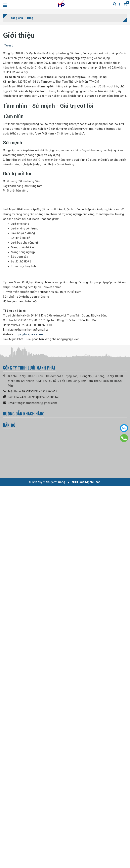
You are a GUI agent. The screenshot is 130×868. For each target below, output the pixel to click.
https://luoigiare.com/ (29, 720)
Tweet (9, 45)
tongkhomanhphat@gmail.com (37, 788)
